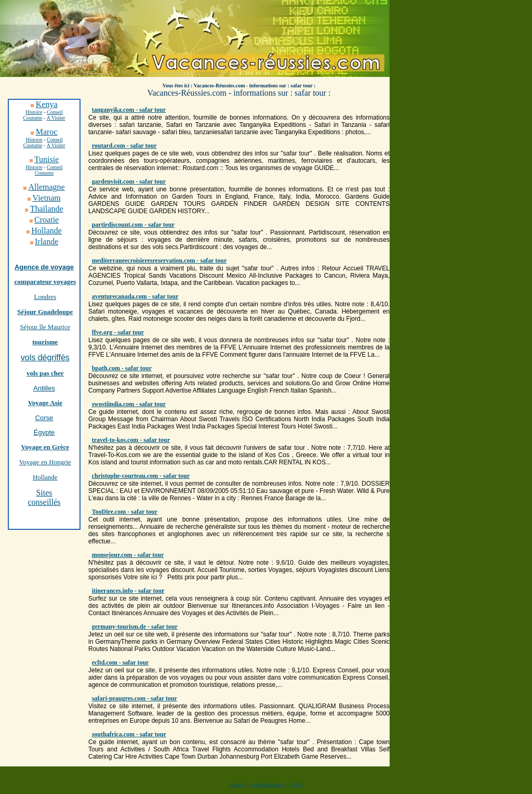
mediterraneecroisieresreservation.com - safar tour (159, 261)
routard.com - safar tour (124, 146)
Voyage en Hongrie (45, 462)
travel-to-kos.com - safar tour (131, 440)
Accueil (238, 784)
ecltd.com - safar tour (121, 662)
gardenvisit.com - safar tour (129, 181)
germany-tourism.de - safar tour (135, 627)
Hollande (45, 477)
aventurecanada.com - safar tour (135, 296)
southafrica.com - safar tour (129, 734)
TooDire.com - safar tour (125, 512)
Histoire (34, 140)
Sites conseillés (44, 497)
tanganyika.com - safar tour (129, 110)
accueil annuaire (267, 784)
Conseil (55, 112)
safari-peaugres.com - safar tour (135, 698)
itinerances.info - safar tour (128, 591)
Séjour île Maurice (45, 327)
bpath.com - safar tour (122, 368)
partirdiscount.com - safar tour (133, 225)
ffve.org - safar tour (118, 332)
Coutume (33, 118)
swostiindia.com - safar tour (129, 404)
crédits (296, 784)
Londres (45, 297)
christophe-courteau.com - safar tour (141, 476)
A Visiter (56, 118)
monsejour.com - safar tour (128, 555)
